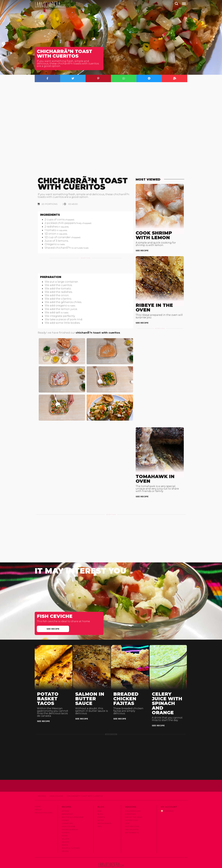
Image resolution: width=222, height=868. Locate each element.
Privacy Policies (43, 802)
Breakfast (67, 804)
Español (167, 800)
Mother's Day (132, 816)
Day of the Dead (134, 807)
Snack (65, 834)
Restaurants (104, 813)
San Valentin (132, 819)
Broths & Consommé (73, 807)
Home (38, 796)
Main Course (56, 785)
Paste (65, 825)
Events (101, 807)
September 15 (132, 822)
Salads (65, 828)
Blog (100, 804)
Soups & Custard (71, 838)
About (38, 799)
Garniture (67, 813)
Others (66, 822)
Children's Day (133, 800)
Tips (99, 816)
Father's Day (132, 810)
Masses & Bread (70, 819)
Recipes (42, 785)
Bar (100, 800)
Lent (127, 813)
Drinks (65, 810)
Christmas (130, 804)
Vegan (65, 841)
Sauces (65, 831)
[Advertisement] (86, 271)
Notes (101, 810)
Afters (65, 800)
